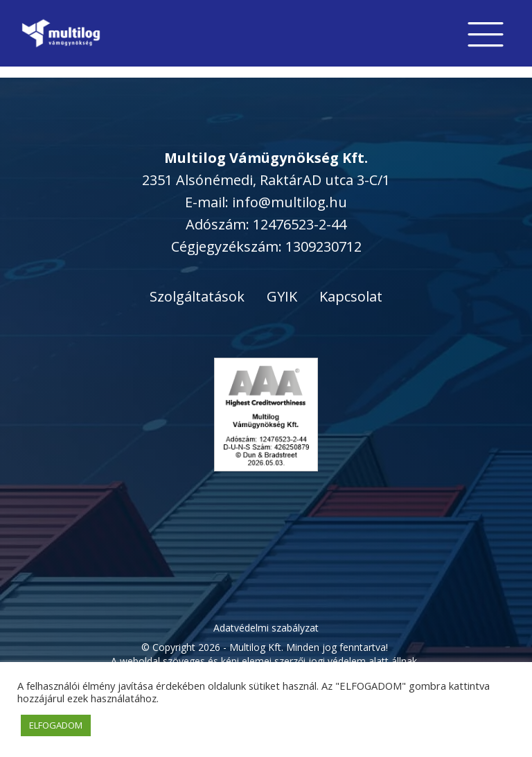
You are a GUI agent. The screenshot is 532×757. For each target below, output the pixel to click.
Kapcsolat (351, 296)
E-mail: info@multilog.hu (266, 202)
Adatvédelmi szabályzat (266, 628)
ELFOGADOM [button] (56, 725)
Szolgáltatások (197, 296)
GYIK (282, 296)
